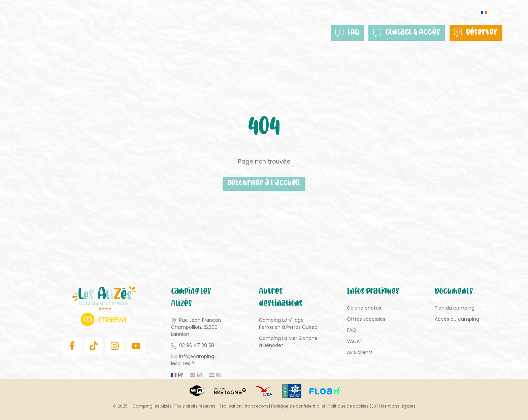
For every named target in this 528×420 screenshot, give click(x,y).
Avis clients (360, 353)
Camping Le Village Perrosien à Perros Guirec (288, 324)
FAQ (351, 33)
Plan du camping (455, 308)
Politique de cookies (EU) (353, 406)
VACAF (354, 342)
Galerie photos (364, 308)
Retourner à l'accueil (264, 184)
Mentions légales (398, 406)
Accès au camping (457, 319)
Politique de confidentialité (298, 406)
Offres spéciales (366, 319)
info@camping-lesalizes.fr (194, 360)
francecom (256, 406)
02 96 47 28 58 (451, 13)
